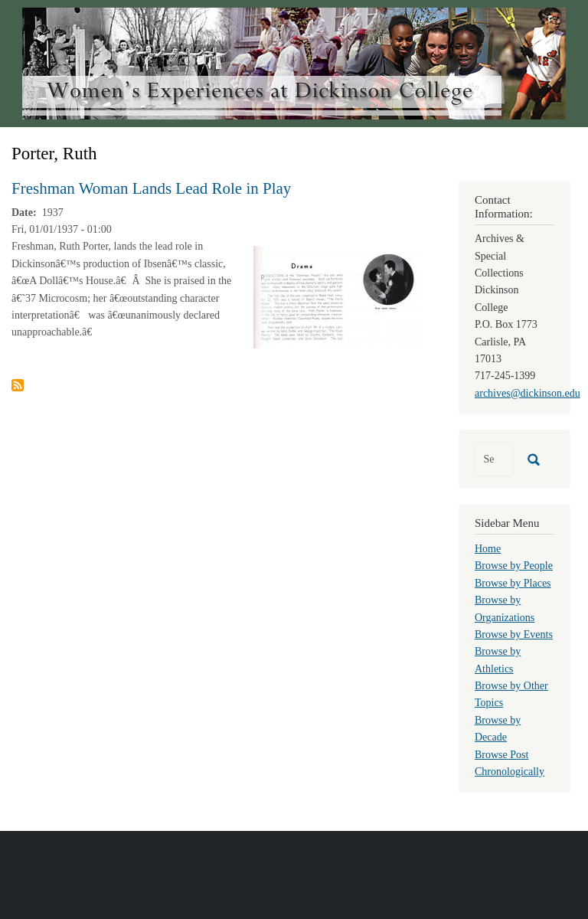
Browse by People (514, 566)
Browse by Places (513, 583)
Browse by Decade (498, 729)
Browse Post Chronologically (510, 763)
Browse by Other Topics (511, 694)
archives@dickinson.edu (528, 393)
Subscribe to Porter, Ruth (18, 385)
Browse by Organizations (505, 608)
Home (488, 549)
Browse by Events (514, 634)
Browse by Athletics (498, 660)
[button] (338, 297)
